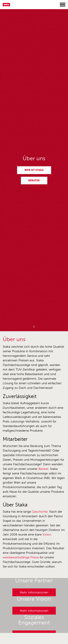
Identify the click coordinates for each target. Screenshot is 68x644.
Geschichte (40, 512)
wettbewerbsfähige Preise (21, 557)
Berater (34, 180)
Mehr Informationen (34, 593)
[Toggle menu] (63, 5)
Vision (47, 535)
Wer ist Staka (34, 170)
